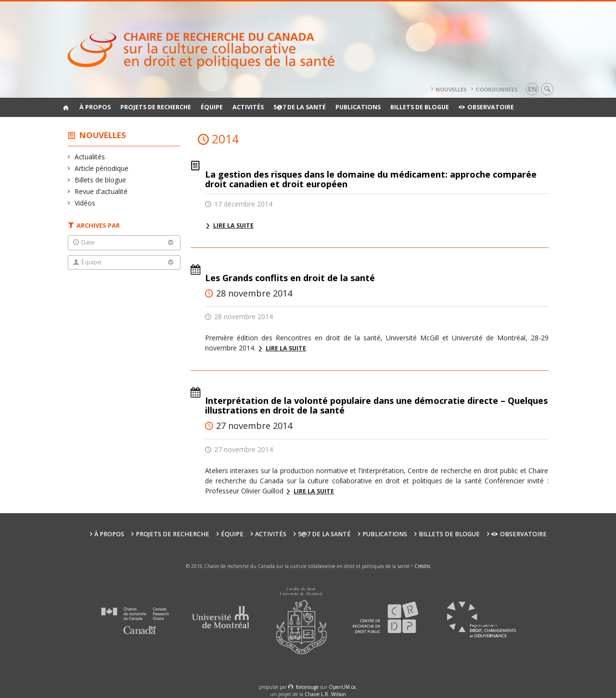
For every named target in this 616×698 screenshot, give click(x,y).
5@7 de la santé (300, 107)
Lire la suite (233, 226)
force (307, 687)
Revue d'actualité (101, 191)
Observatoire (486, 107)
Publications (358, 107)
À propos (95, 107)
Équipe (212, 107)
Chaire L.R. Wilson (325, 694)
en (533, 89)
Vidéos (85, 203)
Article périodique (102, 168)
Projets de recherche (156, 107)
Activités (248, 107)
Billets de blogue (420, 107)
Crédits (422, 566)
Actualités (90, 157)
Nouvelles (451, 89)
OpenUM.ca (342, 687)
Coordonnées (497, 89)
